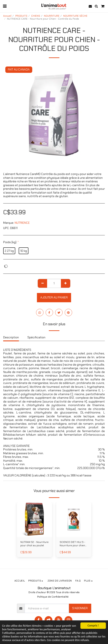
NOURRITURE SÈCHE (75, 16)
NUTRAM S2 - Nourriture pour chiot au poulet (34, 544)
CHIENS (36, 16)
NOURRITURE (52, 16)
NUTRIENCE (22, 223)
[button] (5, 6)
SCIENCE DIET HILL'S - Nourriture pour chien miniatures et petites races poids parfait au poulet (72, 544)
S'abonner (80, 608)
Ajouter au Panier (54, 297)
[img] (34, 520)
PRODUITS (21, 16)
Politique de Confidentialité (53, 597)
